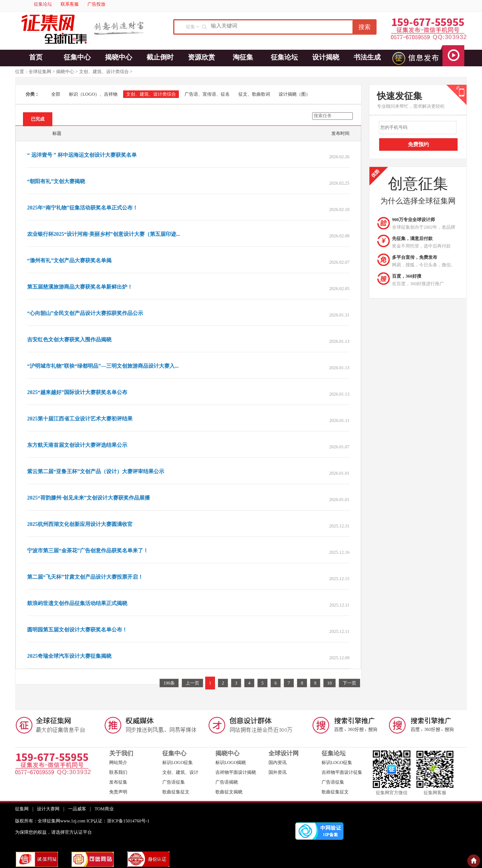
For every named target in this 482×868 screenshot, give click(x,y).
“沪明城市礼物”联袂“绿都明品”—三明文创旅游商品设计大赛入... (103, 366)
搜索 (365, 27)
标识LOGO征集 (178, 763)
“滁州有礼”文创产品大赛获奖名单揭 (69, 261)
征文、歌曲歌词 (254, 94)
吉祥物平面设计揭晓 (236, 772)
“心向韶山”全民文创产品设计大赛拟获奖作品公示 (85, 313)
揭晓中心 (119, 57)
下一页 (349, 683)
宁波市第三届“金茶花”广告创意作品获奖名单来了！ (88, 551)
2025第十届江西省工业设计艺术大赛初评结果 (80, 419)
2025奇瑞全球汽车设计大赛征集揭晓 (69, 656)
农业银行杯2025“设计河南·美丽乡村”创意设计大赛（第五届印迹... (104, 234)
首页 (36, 57)
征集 (191, 27)
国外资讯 (278, 772)
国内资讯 (278, 763)
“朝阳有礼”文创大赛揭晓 (56, 181)
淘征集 (243, 57)
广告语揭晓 (227, 782)
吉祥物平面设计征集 (342, 772)
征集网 (22, 809)
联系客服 (70, 4)
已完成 (38, 119)
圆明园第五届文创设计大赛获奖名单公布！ (77, 630)
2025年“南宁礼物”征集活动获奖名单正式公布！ (82, 208)
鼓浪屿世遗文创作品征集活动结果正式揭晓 (77, 603)
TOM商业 (104, 809)
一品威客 (77, 809)
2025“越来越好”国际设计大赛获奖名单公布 (77, 392)
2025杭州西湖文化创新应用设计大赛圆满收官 (80, 524)
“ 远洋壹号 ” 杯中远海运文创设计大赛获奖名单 (82, 155)
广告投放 (96, 4)
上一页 (192, 683)
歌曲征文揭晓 (229, 792)
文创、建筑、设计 (180, 772)
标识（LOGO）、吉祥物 (93, 94)
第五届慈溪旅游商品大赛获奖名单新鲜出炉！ (80, 287)
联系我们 (118, 772)
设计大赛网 (48, 809)
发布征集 (118, 782)
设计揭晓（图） (294, 94)
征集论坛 (43, 4)
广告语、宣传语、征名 (207, 94)
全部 (56, 94)
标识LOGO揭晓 (231, 763)
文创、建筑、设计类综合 (104, 72)
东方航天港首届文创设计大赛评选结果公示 (77, 445)
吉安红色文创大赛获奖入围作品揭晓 (69, 340)
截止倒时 (160, 57)
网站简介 (118, 763)
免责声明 (118, 792)
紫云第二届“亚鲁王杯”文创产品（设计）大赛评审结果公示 (96, 471)
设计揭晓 (326, 57)
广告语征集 (174, 782)
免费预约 (418, 144)
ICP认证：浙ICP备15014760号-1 (118, 821)
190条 (169, 683)
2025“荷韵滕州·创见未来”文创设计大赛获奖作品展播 (88, 498)
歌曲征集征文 (176, 792)
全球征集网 (40, 72)
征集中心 (77, 57)
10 (329, 683)
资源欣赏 (201, 57)
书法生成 (367, 57)
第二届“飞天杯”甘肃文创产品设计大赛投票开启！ (85, 577)
